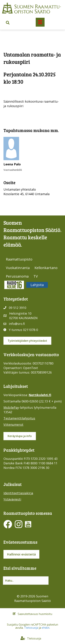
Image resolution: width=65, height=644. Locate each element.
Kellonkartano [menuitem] (46, 268)
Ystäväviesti (12, 499)
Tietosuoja (31, 628)
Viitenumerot (13, 425)
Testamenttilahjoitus (19, 418)
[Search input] (26, 581)
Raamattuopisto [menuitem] (19, 259)
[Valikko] (40, 22)
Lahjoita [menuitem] (37, 285)
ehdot (46, 628)
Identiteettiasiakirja (18, 493)
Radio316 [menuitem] (14, 285)
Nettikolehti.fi (40, 395)
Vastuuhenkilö (13, 170)
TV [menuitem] (36, 276)
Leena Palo (12, 164)
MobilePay (11, 407)
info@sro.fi (17, 324)
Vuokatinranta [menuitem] (18, 268)
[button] (8, 23)
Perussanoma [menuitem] (17, 276)
